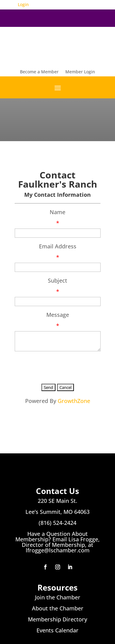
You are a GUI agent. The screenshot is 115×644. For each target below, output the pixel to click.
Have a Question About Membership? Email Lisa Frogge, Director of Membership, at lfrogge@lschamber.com (57, 542)
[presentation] (61, 366)
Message (58, 315)
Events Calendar (57, 630)
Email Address (58, 246)
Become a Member (39, 72)
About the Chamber (58, 608)
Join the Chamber (58, 597)
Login (23, 4)
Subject (57, 280)
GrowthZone (74, 401)
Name (57, 212)
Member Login (80, 72)
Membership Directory (57, 619)
